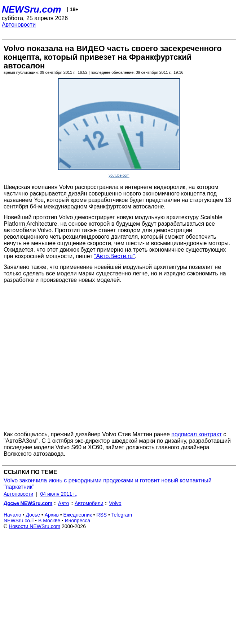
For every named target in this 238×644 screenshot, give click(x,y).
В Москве (49, 521)
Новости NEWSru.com (34, 526)
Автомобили (89, 503)
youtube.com (119, 175)
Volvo (115, 503)
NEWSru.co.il (19, 521)
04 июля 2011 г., (59, 494)
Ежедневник (78, 515)
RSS (102, 515)
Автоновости (19, 25)
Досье (33, 515)
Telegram (122, 515)
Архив (52, 515)
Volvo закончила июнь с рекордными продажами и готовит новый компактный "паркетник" (108, 484)
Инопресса (78, 521)
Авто (64, 503)
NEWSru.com (32, 9)
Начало (12, 515)
